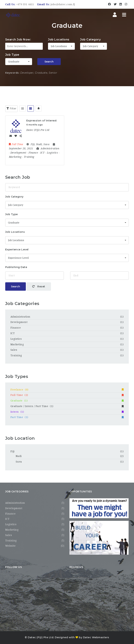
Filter (11, 109)
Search (49, 62)
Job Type (12, 55)
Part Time (67, 417)
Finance (16, 328)
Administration (20, 317)
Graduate (67, 401)
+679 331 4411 (25, 4)
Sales (14, 350)
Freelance (67, 390)
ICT (13, 333)
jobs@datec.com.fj (63, 4)
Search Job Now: (18, 40)
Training (16, 355)
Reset (39, 286)
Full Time (67, 395)
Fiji (13, 451)
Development (19, 322)
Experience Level (17, 250)
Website (10, 546)
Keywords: (12, 73)
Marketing (17, 344)
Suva (19, 462)
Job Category (90, 40)
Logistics (16, 339)
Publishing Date (16, 267)
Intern (67, 412)
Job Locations (59, 40)
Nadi (19, 456)
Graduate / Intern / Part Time (67, 406)
